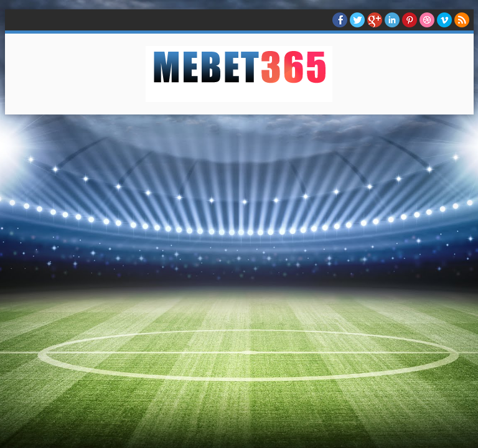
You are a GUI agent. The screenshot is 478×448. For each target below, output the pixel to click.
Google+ (375, 20)
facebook (340, 20)
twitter (357, 20)
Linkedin (392, 20)
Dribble (427, 20)
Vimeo (444, 20)
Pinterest (410, 20)
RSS (462, 20)
